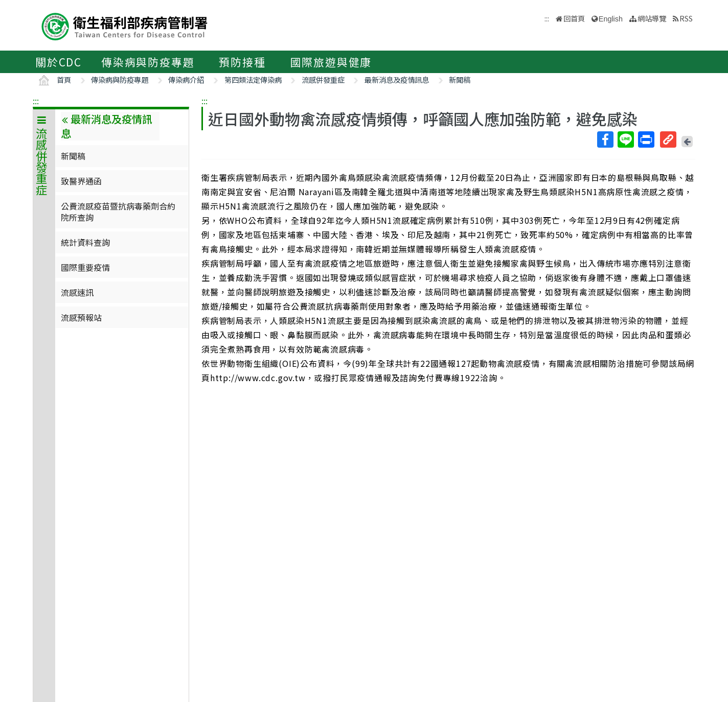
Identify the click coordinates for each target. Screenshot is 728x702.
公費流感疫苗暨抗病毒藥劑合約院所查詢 (118, 212)
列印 (646, 139)
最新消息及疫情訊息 (397, 79)
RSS (686, 18)
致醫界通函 (81, 181)
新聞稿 (460, 79)
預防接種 (242, 62)
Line (625, 139)
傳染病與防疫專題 (148, 62)
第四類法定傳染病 (253, 79)
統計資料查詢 (85, 242)
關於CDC (59, 62)
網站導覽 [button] (652, 18)
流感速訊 (77, 292)
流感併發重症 (323, 79)
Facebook (605, 139)
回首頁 (574, 18)
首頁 (64, 79)
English (611, 19)
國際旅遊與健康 (331, 62)
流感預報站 (81, 317)
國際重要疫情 (85, 267)
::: (36, 101)
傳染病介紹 (186, 79)
